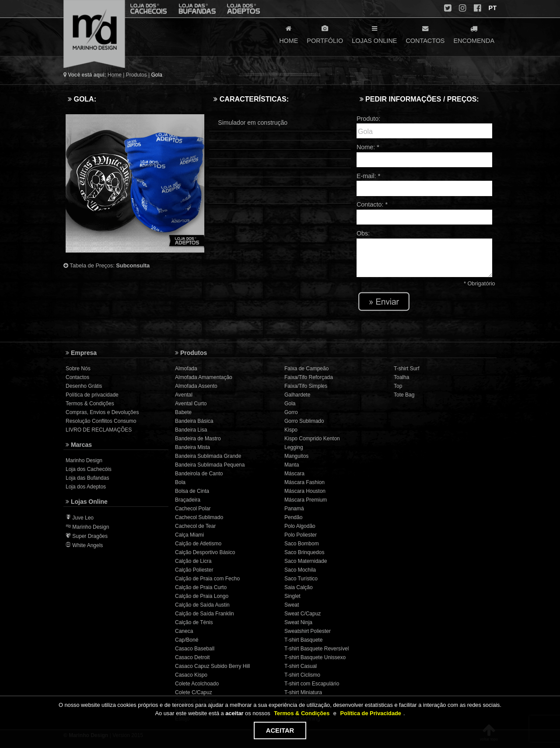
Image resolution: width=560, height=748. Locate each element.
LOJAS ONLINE (374, 34)
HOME (289, 34)
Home (115, 75)
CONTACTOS (425, 34)
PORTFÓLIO (325, 34)
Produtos (136, 75)
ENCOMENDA (474, 34)
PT (492, 8)
